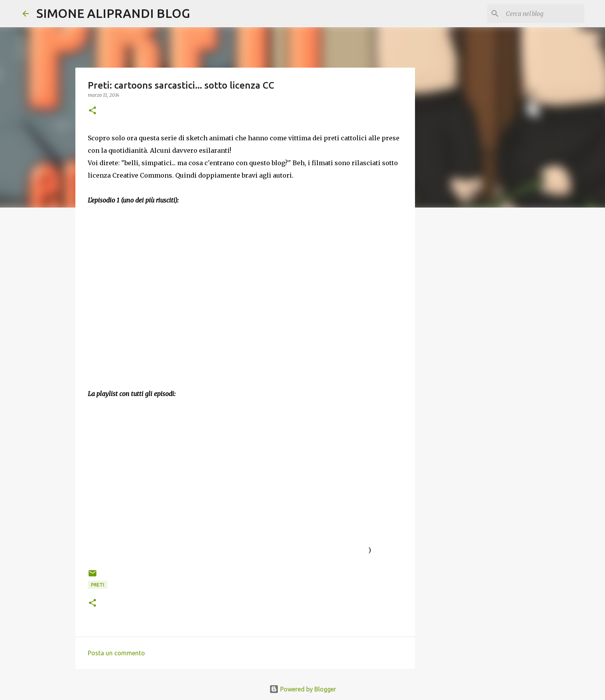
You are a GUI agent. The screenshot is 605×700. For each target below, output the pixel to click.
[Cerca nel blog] (544, 14)
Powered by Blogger (303, 689)
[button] (92, 111)
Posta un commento (116, 653)
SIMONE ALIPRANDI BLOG (113, 13)
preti (98, 585)
